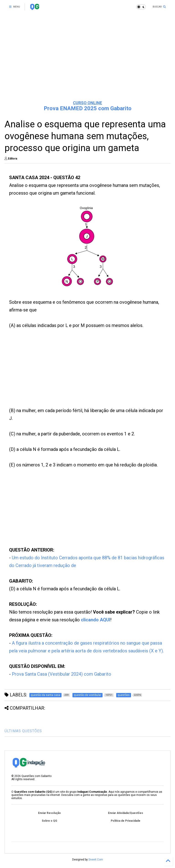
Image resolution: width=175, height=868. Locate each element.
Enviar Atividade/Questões (126, 813)
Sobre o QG (49, 821)
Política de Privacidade (126, 821)
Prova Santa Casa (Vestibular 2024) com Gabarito (62, 674)
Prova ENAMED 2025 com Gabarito (88, 108)
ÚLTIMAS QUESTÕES (23, 731)
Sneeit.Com (96, 860)
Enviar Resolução (49, 813)
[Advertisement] (87, 62)
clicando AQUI (96, 620)
